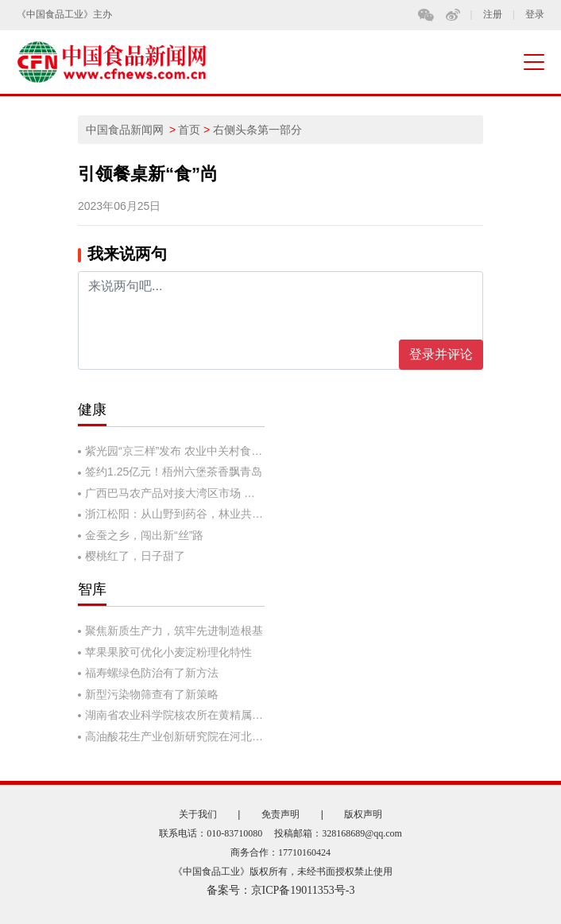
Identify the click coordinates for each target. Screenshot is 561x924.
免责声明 (280, 814)
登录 (535, 15)
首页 (189, 130)
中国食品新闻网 (125, 130)
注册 (493, 15)
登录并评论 (441, 354)
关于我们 (198, 814)
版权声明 (363, 814)
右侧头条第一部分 (257, 130)
